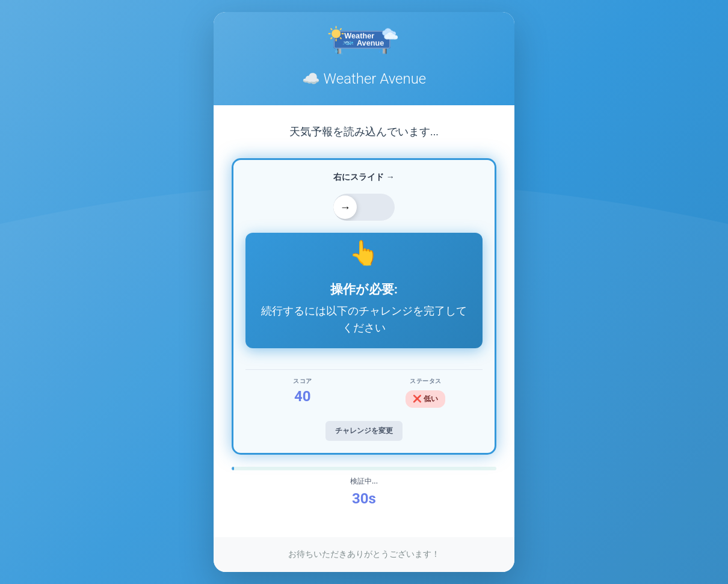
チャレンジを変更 (364, 431)
